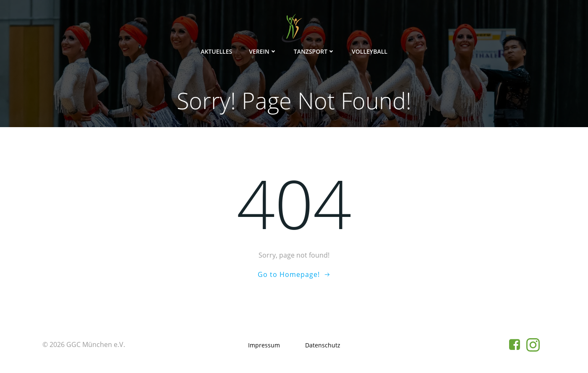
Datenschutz (323, 345)
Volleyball (370, 51)
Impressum (264, 345)
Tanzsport (314, 51)
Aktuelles (216, 51)
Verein (263, 51)
